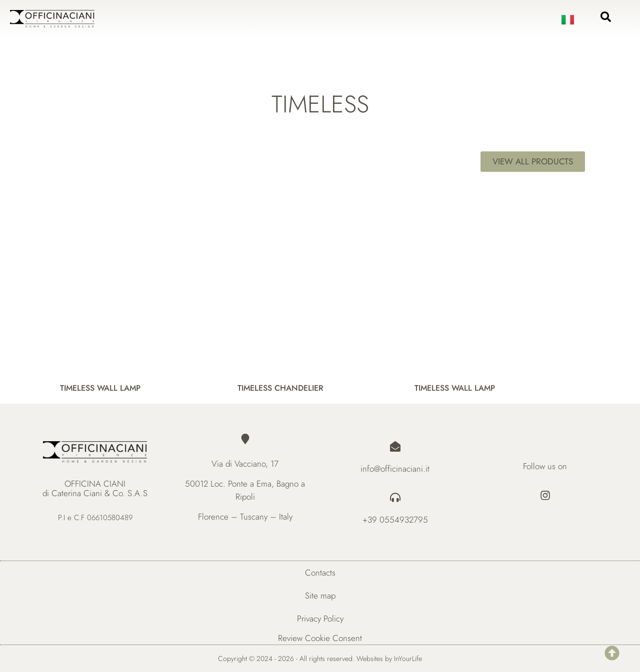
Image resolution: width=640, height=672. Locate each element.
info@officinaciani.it (395, 469)
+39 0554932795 (395, 520)
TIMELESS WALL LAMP (100, 387)
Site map (320, 596)
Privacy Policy (320, 619)
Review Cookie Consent (320, 638)
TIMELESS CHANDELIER (280, 387)
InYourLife (408, 659)
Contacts (320, 573)
